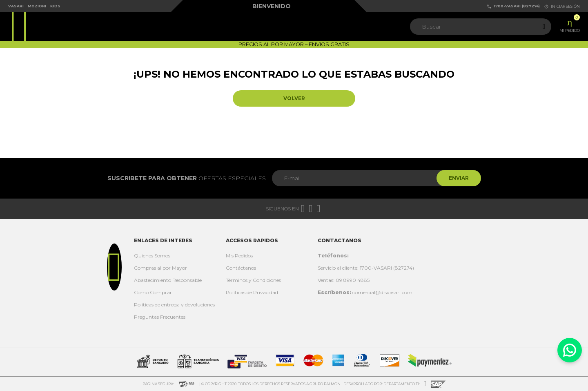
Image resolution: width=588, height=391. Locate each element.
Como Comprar (153, 292)
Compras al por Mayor (160, 268)
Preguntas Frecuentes (160, 317)
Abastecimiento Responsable (168, 280)
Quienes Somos (152, 256)
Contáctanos (241, 268)
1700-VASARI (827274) (513, 6)
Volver (294, 98)
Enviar (459, 178)
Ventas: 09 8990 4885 (344, 280)
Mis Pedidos (239, 256)
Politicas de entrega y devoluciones (174, 305)
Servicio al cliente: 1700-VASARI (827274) (366, 268)
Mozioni (37, 6)
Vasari (16, 6)
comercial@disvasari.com (365, 292)
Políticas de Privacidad (252, 292)
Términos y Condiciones (253, 280)
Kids (55, 6)
